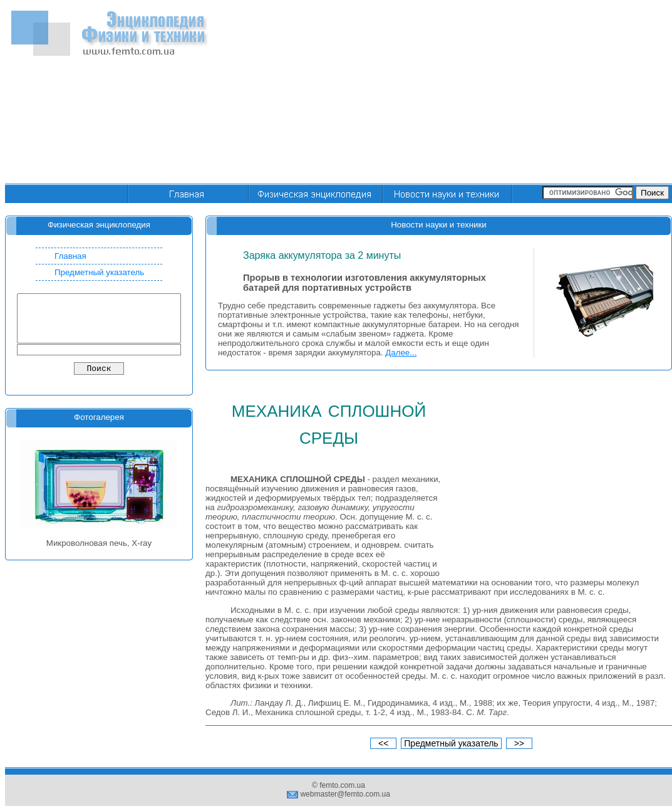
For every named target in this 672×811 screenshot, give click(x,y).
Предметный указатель (99, 272)
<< (383, 743)
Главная (70, 256)
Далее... (401, 353)
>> (519, 743)
